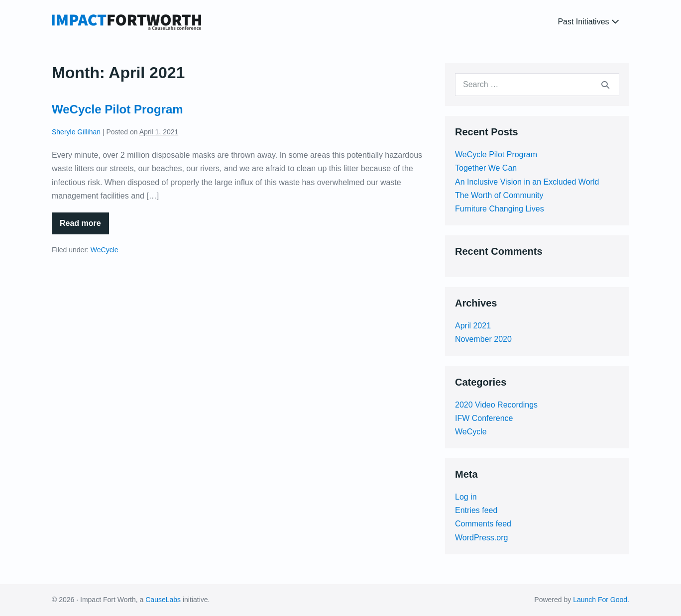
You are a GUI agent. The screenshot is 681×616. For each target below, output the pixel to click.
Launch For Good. (601, 600)
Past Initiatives (588, 22)
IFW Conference (484, 418)
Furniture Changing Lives (500, 209)
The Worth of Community (499, 195)
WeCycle (105, 250)
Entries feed (476, 510)
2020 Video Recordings (496, 405)
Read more (84, 227)
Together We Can (486, 168)
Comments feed (483, 524)
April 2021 (473, 326)
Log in (466, 497)
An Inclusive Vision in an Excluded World (527, 182)
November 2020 (483, 339)
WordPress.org (481, 538)
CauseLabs (163, 600)
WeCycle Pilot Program (117, 109)
